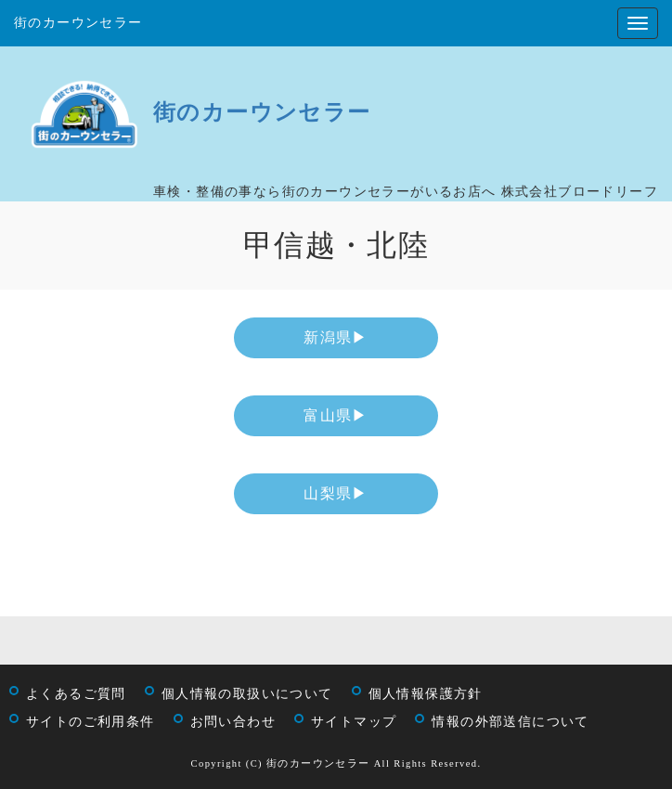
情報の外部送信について (510, 722)
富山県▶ (336, 415)
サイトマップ (354, 722)
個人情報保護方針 (426, 694)
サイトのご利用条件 (90, 722)
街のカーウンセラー (78, 23)
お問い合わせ (233, 722)
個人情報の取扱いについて (247, 694)
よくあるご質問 (76, 694)
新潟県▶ (336, 337)
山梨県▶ (336, 493)
